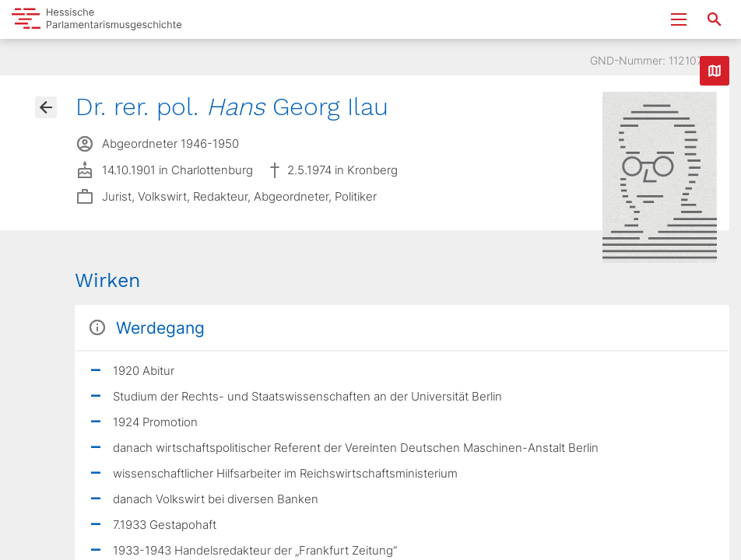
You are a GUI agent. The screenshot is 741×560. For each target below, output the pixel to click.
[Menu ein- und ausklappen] (679, 19)
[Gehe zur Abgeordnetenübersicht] (46, 107)
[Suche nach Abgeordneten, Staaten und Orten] (715, 19)
